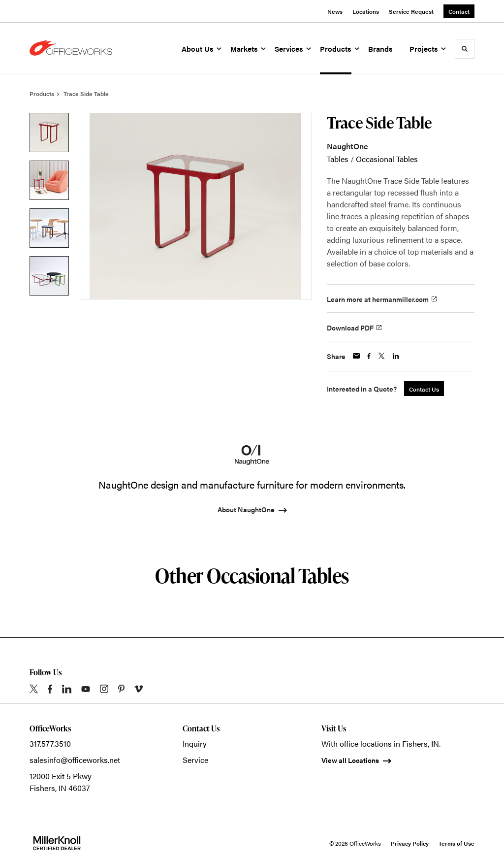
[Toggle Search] (465, 49)
